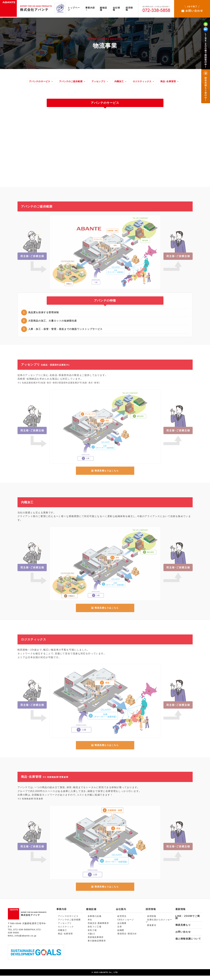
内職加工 (122, 82)
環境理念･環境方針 (126, 938)
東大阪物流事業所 (96, 945)
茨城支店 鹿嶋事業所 (97, 928)
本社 (89, 924)
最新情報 (181, 914)
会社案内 (121, 914)
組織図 (120, 935)
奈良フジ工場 (94, 931)
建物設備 (106, 9)
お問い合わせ (183, 936)
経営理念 (121, 920)
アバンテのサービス (36, 82)
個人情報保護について (188, 943)
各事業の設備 (94, 920)
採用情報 (132, 9)
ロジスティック (65, 931)
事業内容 (62, 914)
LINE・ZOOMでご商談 (188, 922)
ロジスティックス (147, 82)
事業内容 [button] (92, 8)
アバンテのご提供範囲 (69, 82)
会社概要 (121, 928)
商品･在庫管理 (175, 82)
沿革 (119, 931)
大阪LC (91, 938)
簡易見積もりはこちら (105, 476)
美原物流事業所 (95, 942)
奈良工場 (91, 935)
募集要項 (151, 930)
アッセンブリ (99, 82)
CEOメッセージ (125, 924)
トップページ (75, 9)
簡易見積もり (183, 929)
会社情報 (119, 9)
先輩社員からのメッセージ (159, 925)
